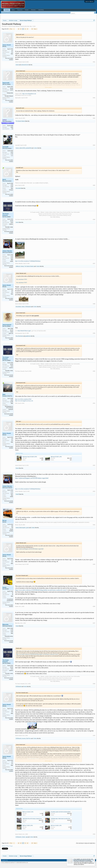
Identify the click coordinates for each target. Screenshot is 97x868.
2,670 (12, 152)
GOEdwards (28, 307)
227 (12, 51)
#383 (94, 118)
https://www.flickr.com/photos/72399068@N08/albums (28, 261)
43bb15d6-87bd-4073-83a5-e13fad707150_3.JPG (34, 819)
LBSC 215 (11, 333)
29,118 (12, 330)
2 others (35, 148)
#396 (94, 606)
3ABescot (18, 266)
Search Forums (6, 12)
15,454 (12, 221)
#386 (94, 219)
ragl (27, 837)
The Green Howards (6, 214)
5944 (4, 394)
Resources (20, 10)
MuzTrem (29, 738)
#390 (94, 371)
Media (13, 10)
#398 (94, 684)
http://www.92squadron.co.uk (29, 94)
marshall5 (5, 147)
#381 (94, 62)
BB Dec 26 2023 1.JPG (28, 812)
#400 (94, 834)
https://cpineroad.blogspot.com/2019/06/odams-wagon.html (32, 478)
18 (18, 29)
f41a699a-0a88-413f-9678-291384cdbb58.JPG (62, 812)
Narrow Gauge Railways (14, 26)
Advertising (41, 10)
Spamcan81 (6, 83)
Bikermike (5, 624)
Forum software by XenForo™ (15, 863)
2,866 (12, 127)
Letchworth (11, 409)
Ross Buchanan (19, 336)
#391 (94, 403)
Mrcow (4, 520)
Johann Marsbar (7, 251)
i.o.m (12, 156)
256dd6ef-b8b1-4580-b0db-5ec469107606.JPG (62, 819)
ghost (4, 179)
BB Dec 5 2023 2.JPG (28, 826)
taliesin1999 (22, 148)
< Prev (11, 29)
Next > (35, 29)
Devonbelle (18, 188)
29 (32, 29)
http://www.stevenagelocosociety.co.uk (24, 401)
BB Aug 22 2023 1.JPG (56, 457)
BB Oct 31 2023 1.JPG (56, 826)
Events (27, 10)
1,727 (12, 257)
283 (12, 526)
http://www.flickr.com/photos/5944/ (23, 399)
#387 (94, 263)
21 (25, 29)
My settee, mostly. (9, 227)
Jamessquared (7, 325)
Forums (7, 10)
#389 (94, 333)
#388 (94, 304)
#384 (94, 145)
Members (33, 10)
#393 (94, 491)
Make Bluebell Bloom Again (24, 331)
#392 (94, 465)
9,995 (12, 400)
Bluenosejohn (23, 528)
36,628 (12, 88)
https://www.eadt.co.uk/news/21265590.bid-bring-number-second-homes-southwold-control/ (41, 590)
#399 (94, 736)
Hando (17, 65)
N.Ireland (11, 190)
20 (23, 29)
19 (21, 29)
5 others (35, 307)
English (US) (5, 860)
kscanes (24, 738)
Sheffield (11, 531)
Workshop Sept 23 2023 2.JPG (30, 457)
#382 (94, 98)
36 (12, 593)
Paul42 (17, 494)
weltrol (17, 118)
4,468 (12, 185)
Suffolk (12, 261)
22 (28, 29)
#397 (94, 623)
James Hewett (7, 45)
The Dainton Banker (20, 121)
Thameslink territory (9, 636)
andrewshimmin (25, 65)
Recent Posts (15, 12)
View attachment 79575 (22, 283)
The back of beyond (9, 96)
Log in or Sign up (89, 1)
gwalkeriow (28, 336)
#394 (94, 525)
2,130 (12, 630)
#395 (94, 564)
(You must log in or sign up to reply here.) (86, 843)
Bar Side (27, 26)
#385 (94, 185)
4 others (38, 266)
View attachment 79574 (22, 279)
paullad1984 (28, 148)
